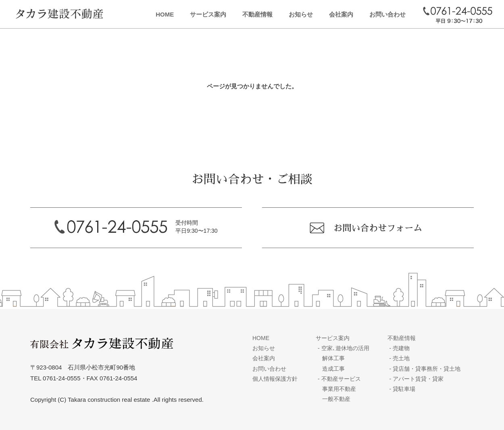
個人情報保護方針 (275, 379)
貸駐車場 (403, 389)
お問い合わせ (387, 14)
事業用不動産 (339, 389)
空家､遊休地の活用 (344, 348)
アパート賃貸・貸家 (417, 379)
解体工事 (333, 358)
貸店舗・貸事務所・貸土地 (425, 369)
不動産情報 (257, 14)
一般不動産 (336, 399)
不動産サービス (339, 379)
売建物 (400, 348)
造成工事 (333, 369)
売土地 (400, 358)
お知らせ (301, 14)
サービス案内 (208, 14)
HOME (165, 14)
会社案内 (341, 14)
